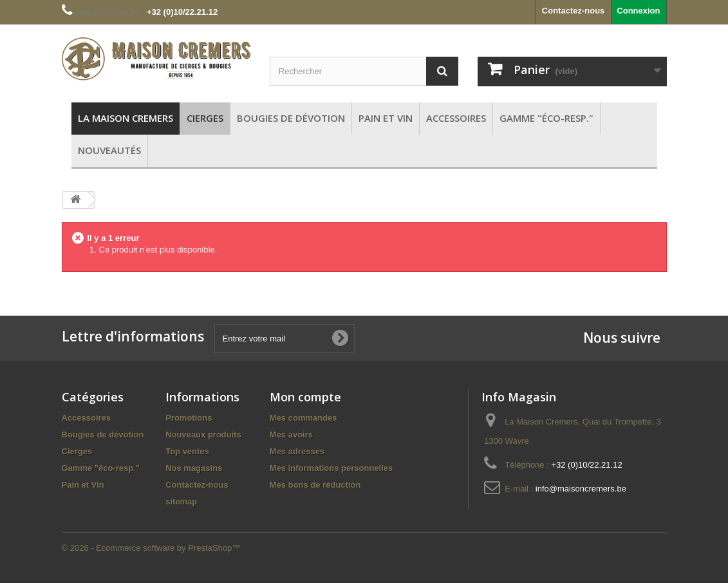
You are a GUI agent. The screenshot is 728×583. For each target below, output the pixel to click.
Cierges (77, 451)
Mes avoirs (291, 435)
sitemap (181, 502)
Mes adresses (297, 451)
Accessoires (87, 418)
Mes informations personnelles (331, 468)
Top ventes (187, 451)
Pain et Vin (83, 485)
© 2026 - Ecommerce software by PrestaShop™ (151, 548)
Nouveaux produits (203, 435)
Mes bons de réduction (315, 485)
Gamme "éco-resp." (101, 468)
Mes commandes (303, 418)
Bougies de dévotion (103, 435)
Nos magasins (194, 468)
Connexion (638, 11)
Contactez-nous (574, 11)
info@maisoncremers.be (581, 489)
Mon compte (305, 397)
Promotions (189, 418)
